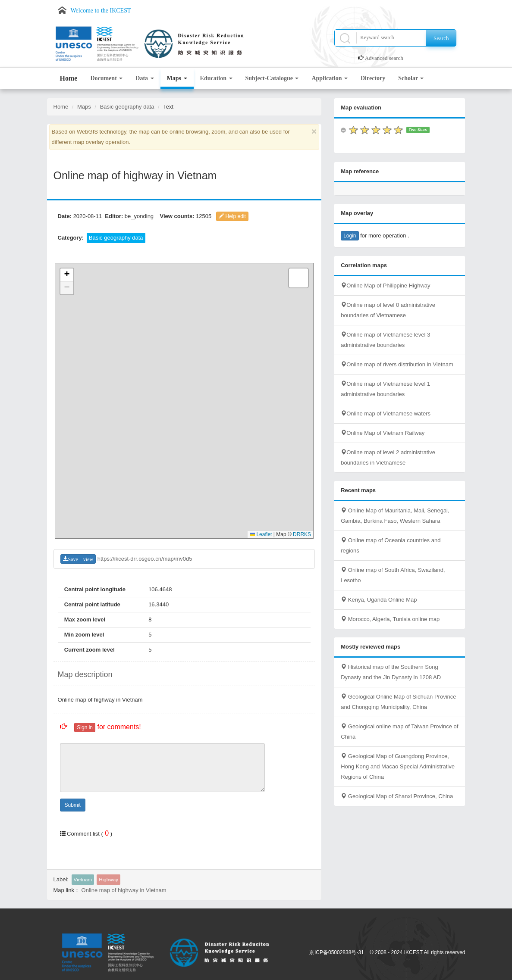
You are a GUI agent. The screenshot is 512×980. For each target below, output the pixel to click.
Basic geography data (127, 107)
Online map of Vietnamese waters (386, 414)
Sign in (85, 727)
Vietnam (83, 879)
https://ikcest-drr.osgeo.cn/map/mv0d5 (145, 559)
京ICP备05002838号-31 (337, 952)
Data (144, 78)
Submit (73, 805)
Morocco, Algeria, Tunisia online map (390, 619)
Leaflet (261, 534)
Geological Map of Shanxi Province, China (397, 796)
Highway (108, 879)
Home (69, 78)
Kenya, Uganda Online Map (379, 600)
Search (441, 38)
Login (350, 236)
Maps (177, 78)
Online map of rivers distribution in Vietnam (397, 364)
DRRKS (302, 534)
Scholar (411, 78)
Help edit (232, 216)
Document (106, 78)
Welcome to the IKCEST (101, 11)
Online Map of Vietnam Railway (383, 433)
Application (330, 78)
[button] (67, 275)
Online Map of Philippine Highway (385, 286)
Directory (373, 78)
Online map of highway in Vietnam (124, 890)
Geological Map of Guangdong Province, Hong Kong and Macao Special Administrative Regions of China (398, 766)
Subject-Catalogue (272, 78)
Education (216, 78)
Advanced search (384, 58)
